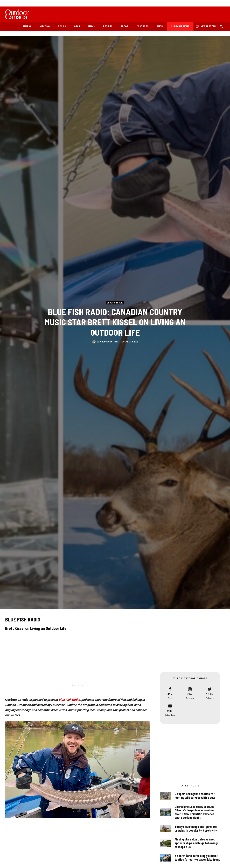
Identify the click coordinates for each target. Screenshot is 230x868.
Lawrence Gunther (107, 343)
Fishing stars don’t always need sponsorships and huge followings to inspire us (197, 845)
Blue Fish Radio (115, 303)
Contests (142, 26)
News (92, 26)
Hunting (45, 26)
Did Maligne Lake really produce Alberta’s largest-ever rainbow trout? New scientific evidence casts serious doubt (194, 812)
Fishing (27, 26)
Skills (62, 26)
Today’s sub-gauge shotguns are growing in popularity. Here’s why (196, 829)
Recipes (108, 26)
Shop (160, 26)
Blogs (124, 26)
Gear (77, 26)
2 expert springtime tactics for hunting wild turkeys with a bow (195, 796)
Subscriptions (180, 26)
